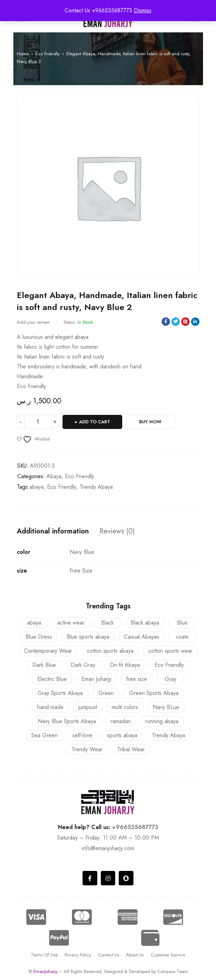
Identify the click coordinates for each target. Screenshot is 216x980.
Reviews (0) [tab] (117, 531)
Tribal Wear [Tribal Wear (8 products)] (131, 749)
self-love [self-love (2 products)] (82, 735)
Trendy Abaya (96, 487)
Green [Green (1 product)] (106, 693)
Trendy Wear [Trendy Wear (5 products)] (87, 749)
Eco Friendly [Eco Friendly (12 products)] (169, 665)
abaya (37, 487)
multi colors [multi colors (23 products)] (125, 707)
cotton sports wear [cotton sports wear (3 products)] (170, 651)
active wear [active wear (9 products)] (71, 623)
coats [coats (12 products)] (182, 637)
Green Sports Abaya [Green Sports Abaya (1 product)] (154, 693)
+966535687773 (135, 827)
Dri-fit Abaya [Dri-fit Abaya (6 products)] (125, 665)
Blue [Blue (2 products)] (182, 623)
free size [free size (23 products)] (137, 679)
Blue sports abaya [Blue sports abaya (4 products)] (88, 637)
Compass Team (173, 971)
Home (23, 54)
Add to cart (95, 422)
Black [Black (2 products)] (107, 623)
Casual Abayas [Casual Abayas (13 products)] (142, 637)
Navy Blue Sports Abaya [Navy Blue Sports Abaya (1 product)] (67, 721)
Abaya (54, 476)
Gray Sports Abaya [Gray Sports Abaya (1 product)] (60, 693)
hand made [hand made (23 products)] (50, 707)
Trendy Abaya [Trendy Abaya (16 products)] (169, 735)
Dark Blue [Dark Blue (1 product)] (44, 665)
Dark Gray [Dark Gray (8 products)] (83, 665)
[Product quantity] (38, 422)
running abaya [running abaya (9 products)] (162, 721)
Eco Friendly (48, 54)
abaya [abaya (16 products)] (34, 623)
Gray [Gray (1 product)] (171, 679)
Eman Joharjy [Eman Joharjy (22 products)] (96, 679)
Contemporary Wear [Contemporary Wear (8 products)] (48, 651)
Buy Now (150, 422)
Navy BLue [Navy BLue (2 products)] (166, 707)
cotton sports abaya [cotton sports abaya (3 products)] (110, 651)
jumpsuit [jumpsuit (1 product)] (88, 707)
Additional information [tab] (53, 531)
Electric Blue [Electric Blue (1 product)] (52, 679)
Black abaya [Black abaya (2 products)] (145, 623)
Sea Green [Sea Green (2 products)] (44, 735)
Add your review (33, 322)
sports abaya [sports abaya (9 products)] (122, 735)
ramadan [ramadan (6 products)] (121, 721)
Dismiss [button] (143, 10)
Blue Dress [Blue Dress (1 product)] (39, 637)
